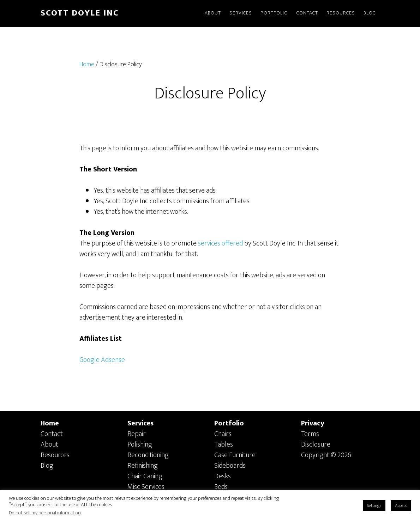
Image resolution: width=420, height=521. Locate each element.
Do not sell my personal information (45, 513)
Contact (52, 434)
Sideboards (230, 466)
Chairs (223, 434)
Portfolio (229, 423)
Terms (310, 434)
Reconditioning (148, 455)
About (49, 444)
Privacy (313, 423)
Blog (47, 466)
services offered (220, 243)
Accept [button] (401, 505)
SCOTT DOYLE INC (80, 13)
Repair (137, 434)
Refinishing (143, 466)
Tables (224, 444)
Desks (223, 476)
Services (140, 423)
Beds (221, 487)
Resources (55, 455)
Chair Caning (145, 476)
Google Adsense (102, 360)
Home (50, 423)
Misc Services (146, 487)
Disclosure (316, 444)
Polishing (140, 444)
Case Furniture (235, 455)
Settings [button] (374, 505)
